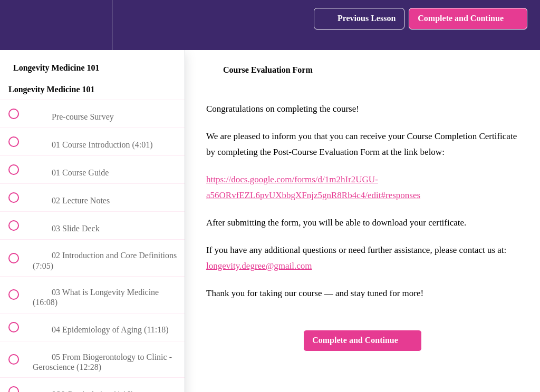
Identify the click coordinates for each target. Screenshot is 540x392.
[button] (20, 25)
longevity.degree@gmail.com (259, 266)
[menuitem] (92, 25)
